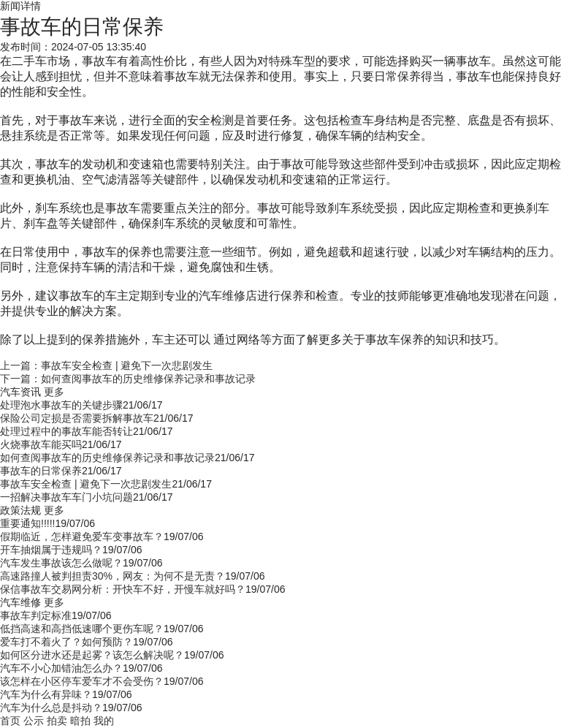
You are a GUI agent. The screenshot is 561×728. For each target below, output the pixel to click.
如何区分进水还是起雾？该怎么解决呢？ (92, 655)
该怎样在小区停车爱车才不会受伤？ (82, 681)
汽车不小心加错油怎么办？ (61, 668)
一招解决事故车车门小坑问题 (66, 497)
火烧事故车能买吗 (41, 444)
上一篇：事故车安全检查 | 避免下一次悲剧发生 (106, 365)
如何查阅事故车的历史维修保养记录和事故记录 (107, 458)
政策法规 (20, 510)
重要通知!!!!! (27, 523)
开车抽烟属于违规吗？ (51, 550)
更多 (54, 392)
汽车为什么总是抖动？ (51, 708)
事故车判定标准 (36, 615)
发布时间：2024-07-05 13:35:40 (73, 47)
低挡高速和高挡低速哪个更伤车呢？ (82, 629)
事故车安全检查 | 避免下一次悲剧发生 (86, 484)
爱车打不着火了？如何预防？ (66, 642)
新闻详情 (20, 6)
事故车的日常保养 (41, 471)
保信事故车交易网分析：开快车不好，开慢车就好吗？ (123, 589)
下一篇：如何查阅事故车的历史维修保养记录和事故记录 (128, 379)
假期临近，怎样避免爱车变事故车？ (82, 536)
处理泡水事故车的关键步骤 (61, 405)
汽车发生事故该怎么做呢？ (61, 563)
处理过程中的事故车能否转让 (66, 431)
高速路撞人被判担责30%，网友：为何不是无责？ (112, 576)
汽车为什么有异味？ (46, 694)
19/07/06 (75, 523)
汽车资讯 (20, 392)
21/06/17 (143, 405)
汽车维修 (20, 602)
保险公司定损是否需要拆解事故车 (77, 418)
